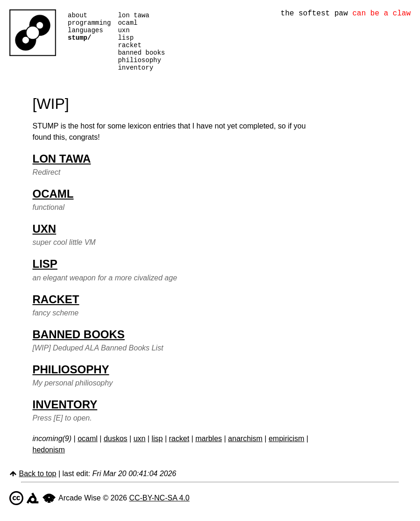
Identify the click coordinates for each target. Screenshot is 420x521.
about (78, 16)
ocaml (128, 25)
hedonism (49, 461)
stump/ (79, 43)
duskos (116, 450)
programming (89, 25)
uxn (124, 34)
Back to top (37, 485)
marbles (209, 450)
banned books (141, 61)
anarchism (245, 450)
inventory (135, 78)
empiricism (286, 450)
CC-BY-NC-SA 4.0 (159, 509)
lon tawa (133, 16)
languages (85, 34)
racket (129, 52)
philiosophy (139, 69)
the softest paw (346, 14)
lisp (126, 43)
